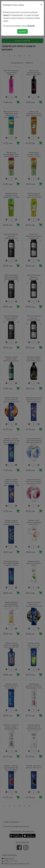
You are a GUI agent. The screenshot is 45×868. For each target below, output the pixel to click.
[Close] (41, 4)
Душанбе (22, 31)
